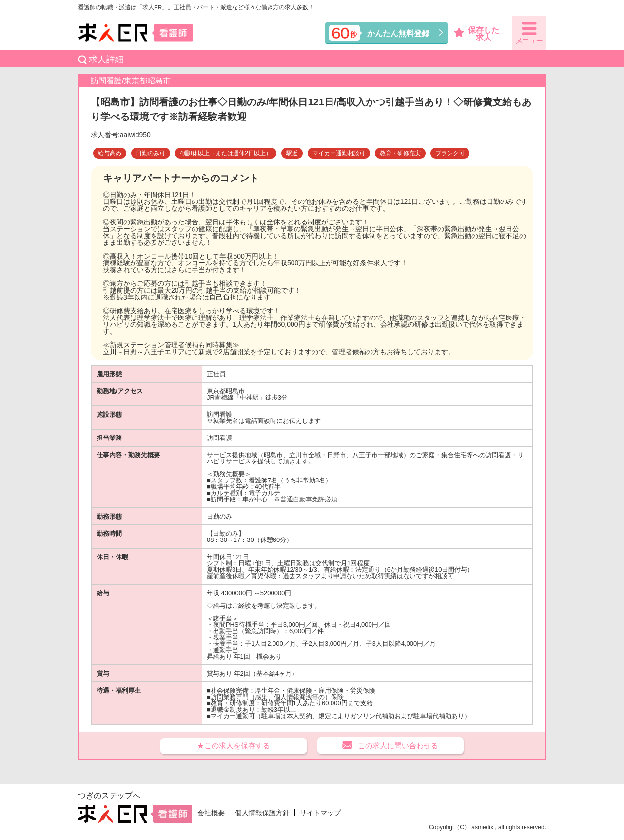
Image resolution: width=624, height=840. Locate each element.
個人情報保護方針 (262, 813)
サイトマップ (320, 813)
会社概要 (211, 813)
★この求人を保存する (234, 746)
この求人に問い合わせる (398, 746)
